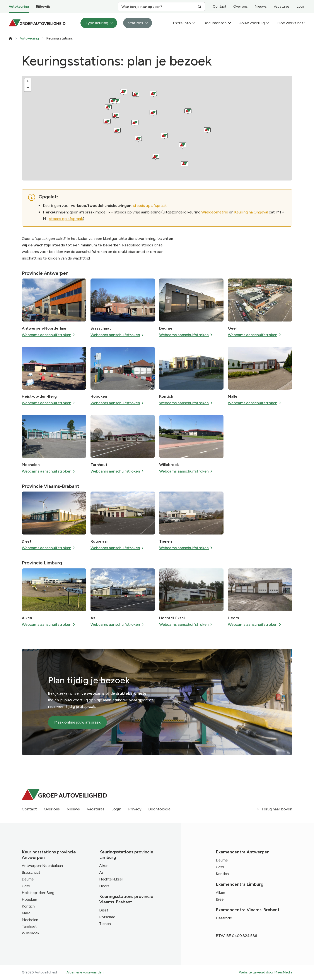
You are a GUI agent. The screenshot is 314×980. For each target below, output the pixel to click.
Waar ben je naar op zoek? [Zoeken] (161, 7)
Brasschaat (101, 328)
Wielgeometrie (215, 212)
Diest (27, 541)
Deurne (166, 328)
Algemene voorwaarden (85, 973)
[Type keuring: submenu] (112, 23)
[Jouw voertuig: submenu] (268, 23)
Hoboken (99, 396)
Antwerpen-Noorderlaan (45, 328)
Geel (232, 328)
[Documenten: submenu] (230, 23)
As (93, 618)
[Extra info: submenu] (194, 23)
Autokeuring (19, 6)
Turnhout (99, 465)
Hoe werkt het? (291, 23)
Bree (220, 900)
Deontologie (159, 809)
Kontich (166, 396)
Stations (135, 23)
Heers (233, 618)
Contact (220, 6)
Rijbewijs (43, 6)
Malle (233, 396)
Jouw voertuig (252, 23)
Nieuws (261, 6)
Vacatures (282, 6)
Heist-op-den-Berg (39, 396)
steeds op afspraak (150, 206)
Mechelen (31, 465)
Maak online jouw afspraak (77, 722)
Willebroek (169, 465)
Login (301, 6)
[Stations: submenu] (147, 23)
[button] (28, 82)
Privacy (135, 809)
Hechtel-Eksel (172, 618)
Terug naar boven (274, 809)
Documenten (215, 23)
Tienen (166, 541)
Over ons (241, 6)
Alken (27, 618)
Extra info (182, 23)
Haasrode (224, 919)
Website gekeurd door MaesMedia (266, 973)
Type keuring (97, 23)
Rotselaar (99, 541)
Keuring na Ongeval (251, 212)
